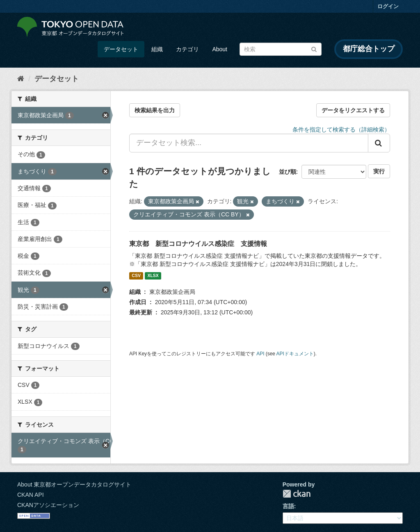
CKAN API (31, 495)
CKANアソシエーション (48, 505)
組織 (157, 49)
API (260, 354)
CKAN (297, 494)
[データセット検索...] (249, 143)
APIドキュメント (295, 354)
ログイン (388, 6)
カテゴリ (187, 49)
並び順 (288, 172)
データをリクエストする (353, 110)
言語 (288, 506)
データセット (121, 49)
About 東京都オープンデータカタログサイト (74, 484)
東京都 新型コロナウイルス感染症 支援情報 (198, 244)
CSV (136, 276)
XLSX (153, 276)
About (220, 49)
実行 (379, 171)
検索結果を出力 (155, 110)
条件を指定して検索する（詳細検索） (341, 130)
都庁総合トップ (369, 49)
